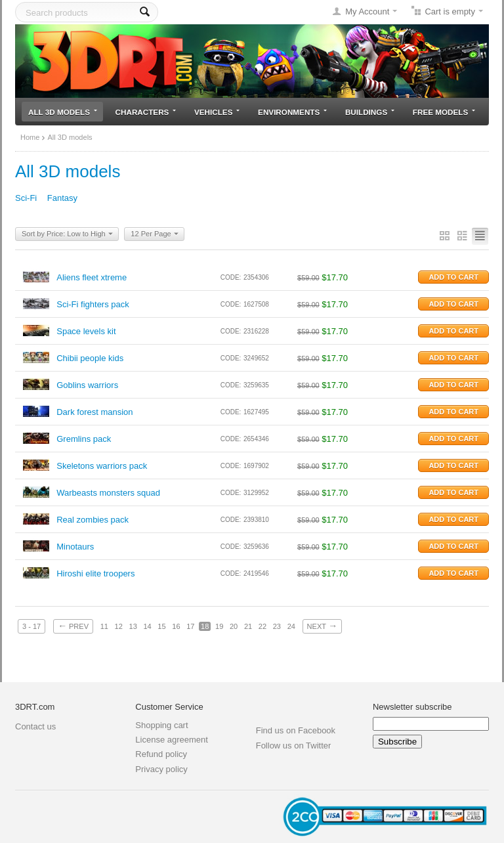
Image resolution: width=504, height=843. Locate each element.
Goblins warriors (87, 385)
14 (147, 626)
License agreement (172, 740)
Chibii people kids (90, 358)
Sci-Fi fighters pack (93, 304)
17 (190, 626)
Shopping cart (161, 725)
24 (291, 626)
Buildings (370, 112)
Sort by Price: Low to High (67, 234)
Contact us (35, 726)
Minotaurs (75, 547)
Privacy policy (161, 769)
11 (104, 626)
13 (133, 626)
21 (248, 626)
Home (30, 137)
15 (161, 626)
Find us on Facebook (296, 730)
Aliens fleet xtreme (92, 277)
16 (176, 626)
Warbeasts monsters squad (108, 493)
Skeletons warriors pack (102, 466)
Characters (146, 112)
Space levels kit (86, 331)
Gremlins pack (84, 439)
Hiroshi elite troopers (95, 573)
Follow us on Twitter (294, 746)
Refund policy (161, 754)
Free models (444, 112)
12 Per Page (154, 234)
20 (234, 626)
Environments (292, 112)
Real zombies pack (93, 520)
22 (262, 626)
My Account (367, 11)
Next (322, 626)
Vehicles (217, 112)
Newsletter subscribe (412, 707)
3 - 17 (31, 626)
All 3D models (63, 112)
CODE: (231, 277)
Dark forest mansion (94, 412)
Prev (73, 626)
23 (277, 626)
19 (219, 626)
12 (119, 626)
